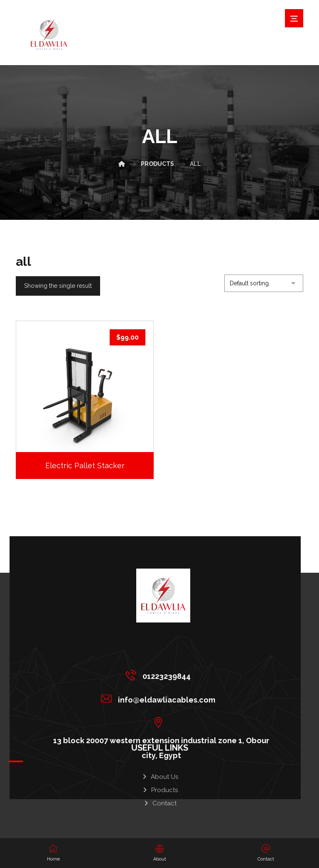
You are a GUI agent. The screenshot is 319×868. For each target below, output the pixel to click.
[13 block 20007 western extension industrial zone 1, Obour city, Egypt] (160, 722)
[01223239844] (160, 675)
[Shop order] (264, 283)
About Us (160, 774)
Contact (160, 800)
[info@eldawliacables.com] (160, 698)
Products (160, 787)
